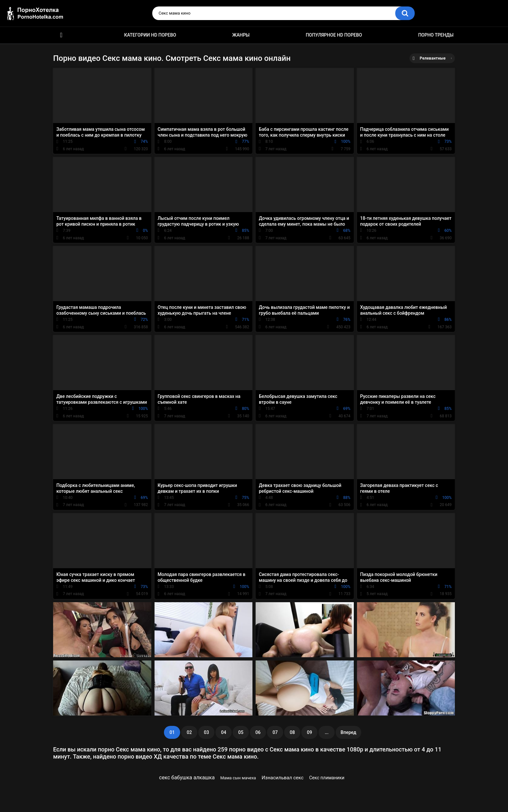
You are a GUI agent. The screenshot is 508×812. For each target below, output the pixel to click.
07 (275, 732)
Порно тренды (436, 35)
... (327, 732)
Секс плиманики (327, 778)
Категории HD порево (150, 35)
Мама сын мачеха (238, 778)
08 (292, 732)
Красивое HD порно (61, 35)
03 (206, 732)
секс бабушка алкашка (187, 778)
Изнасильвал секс (283, 778)
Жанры (241, 35)
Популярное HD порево (334, 35)
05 (241, 732)
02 (189, 732)
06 (258, 732)
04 (224, 732)
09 (309, 732)
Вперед (348, 732)
